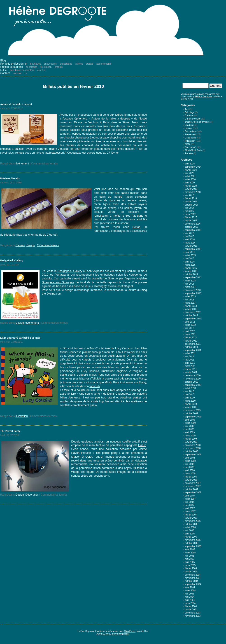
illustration (46, 67)
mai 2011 (190, 360)
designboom (101, 476)
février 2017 (191, 217)
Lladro (142, 445)
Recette (189, 153)
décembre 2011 (193, 344)
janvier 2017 (191, 221)
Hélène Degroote (204, 97)
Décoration (32, 495)
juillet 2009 (190, 423)
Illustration (22, 416)
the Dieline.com (52, 294)
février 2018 (191, 198)
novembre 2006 (193, 521)
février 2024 (191, 170)
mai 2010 (190, 395)
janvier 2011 (191, 372)
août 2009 (190, 420)
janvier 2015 (191, 271)
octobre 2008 (191, 451)
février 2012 (191, 338)
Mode (188, 144)
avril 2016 (190, 240)
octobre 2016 (191, 227)
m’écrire (17, 73)
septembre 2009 (193, 417)
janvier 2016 (191, 246)
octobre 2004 (191, 581)
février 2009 (191, 439)
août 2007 (190, 496)
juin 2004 (190, 594)
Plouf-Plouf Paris (193, 150)
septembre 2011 (193, 350)
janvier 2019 (191, 189)
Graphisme (190, 138)
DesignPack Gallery (12, 260)
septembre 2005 (193, 546)
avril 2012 (190, 331)
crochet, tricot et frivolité (197, 122)
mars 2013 (190, 303)
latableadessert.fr (56, 153)
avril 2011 (190, 363)
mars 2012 (190, 334)
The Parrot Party (10, 431)
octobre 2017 (191, 205)
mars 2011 (190, 366)
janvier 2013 (191, 309)
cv (26, 73)
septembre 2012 (193, 319)
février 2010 (191, 404)
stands (90, 64)
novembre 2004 (193, 578)
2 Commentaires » (48, 245)
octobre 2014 (191, 274)
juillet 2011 (190, 353)
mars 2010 (190, 401)
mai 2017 (190, 211)
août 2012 (190, 322)
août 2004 (190, 587)
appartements (104, 64)
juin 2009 (190, 426)
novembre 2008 (193, 448)
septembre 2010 (193, 385)
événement (22, 164)
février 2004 (191, 606)
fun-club (94, 386)
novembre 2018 (193, 192)
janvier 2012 (191, 341)
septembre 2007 (193, 493)
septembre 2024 (193, 167)
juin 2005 (190, 556)
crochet (42, 70)
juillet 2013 (190, 296)
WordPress (130, 631)
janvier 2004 (191, 610)
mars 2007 (190, 512)
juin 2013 (190, 300)
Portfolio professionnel (14, 64)
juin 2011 (190, 357)
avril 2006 (190, 534)
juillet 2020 (190, 179)
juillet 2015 (190, 255)
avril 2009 (190, 432)
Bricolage (190, 112)
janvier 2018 (191, 202)
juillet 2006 (190, 527)
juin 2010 (190, 391)
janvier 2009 (191, 442)
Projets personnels (12, 67)
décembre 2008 (193, 445)
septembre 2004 (193, 584)
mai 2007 (190, 505)
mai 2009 (190, 429)
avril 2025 (190, 164)
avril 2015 (190, 262)
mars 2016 (190, 243)
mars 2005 (190, 565)
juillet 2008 (190, 461)
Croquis (189, 125)
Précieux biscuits (10, 178)
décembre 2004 (193, 575)
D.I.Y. (4, 70)
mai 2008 (190, 467)
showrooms (50, 64)
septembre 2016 (193, 230)
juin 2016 (190, 233)
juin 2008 (190, 464)
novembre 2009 (193, 410)
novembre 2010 (193, 379)
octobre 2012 (191, 315)
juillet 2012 (190, 325)
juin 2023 (190, 173)
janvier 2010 (191, 407)
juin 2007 (190, 502)
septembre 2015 (193, 249)
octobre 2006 (191, 524)
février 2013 (191, 306)
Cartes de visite (193, 119)
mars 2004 (190, 603)
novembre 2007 (193, 486)
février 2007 (191, 515)
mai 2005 (190, 559)
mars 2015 (190, 265)
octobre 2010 (191, 382)
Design (31, 245)
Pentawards (62, 275)
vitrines (79, 64)
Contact (5, 73)
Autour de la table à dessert (16, 104)
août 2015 (190, 252)
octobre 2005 (191, 543)
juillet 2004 (190, 591)
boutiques (36, 64)
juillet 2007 (190, 499)
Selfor (136, 227)
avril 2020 (190, 183)
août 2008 (190, 458)
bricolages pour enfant (22, 70)
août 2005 (190, 549)
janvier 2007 (191, 518)
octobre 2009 (191, 413)
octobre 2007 (191, 489)
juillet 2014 (190, 281)
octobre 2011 (191, 347)
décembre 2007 (193, 483)
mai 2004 (190, 597)
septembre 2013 (193, 293)
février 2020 (191, 186)
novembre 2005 (193, 540)
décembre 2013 (193, 290)
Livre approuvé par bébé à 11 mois (20, 338)
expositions (66, 64)
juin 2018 (190, 195)
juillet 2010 (190, 388)
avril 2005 (190, 562)
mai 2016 (190, 236)
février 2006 (191, 537)
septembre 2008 (193, 455)
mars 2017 (190, 214)
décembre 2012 (193, 312)
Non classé (190, 147)
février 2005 (191, 568)
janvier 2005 (191, 572)
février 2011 (191, 369)
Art (186, 109)
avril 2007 (190, 508)
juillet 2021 (190, 176)
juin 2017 (190, 208)
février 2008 (191, 477)
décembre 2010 (193, 376)
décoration (31, 67)
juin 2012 (190, 328)
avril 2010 (190, 398)
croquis (59, 67)
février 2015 (191, 268)
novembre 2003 (193, 616)
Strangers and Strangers (58, 282)
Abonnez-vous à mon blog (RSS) (113, 634)
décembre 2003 (193, 613)
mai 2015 (190, 259)
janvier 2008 (191, 480)
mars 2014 (190, 287)
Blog (3, 61)
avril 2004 (190, 600)
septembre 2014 (193, 278)
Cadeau (20, 245)
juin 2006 (190, 530)
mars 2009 (190, 436)
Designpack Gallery (70, 271)
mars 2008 (190, 474)
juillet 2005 (190, 553)
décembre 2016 (193, 224)
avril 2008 (190, 470)
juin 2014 (190, 284)
